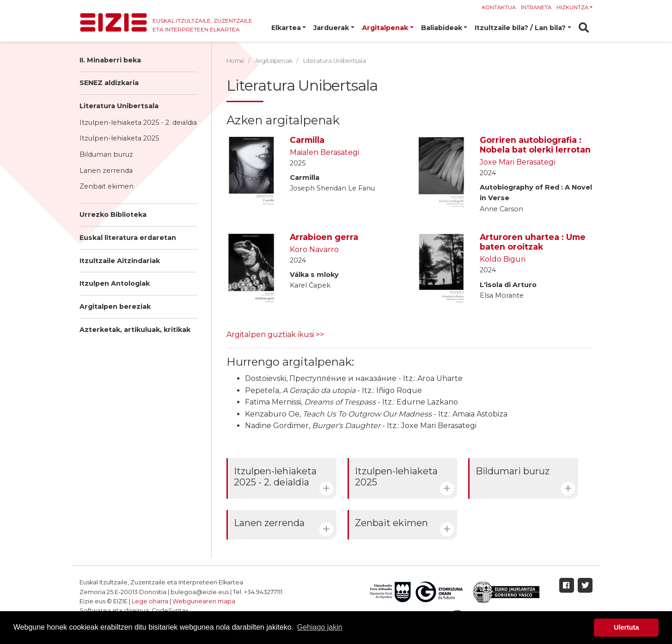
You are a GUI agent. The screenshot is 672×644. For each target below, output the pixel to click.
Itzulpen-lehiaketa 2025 (119, 138)
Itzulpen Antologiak (115, 283)
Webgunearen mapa (204, 601)
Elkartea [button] (286, 28)
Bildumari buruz (106, 154)
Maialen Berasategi (324, 152)
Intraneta (536, 7)
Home (235, 61)
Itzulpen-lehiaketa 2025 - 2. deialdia (138, 123)
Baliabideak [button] (442, 28)
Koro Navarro (314, 249)
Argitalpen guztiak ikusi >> (275, 334)
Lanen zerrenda (106, 171)
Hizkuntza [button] (572, 7)
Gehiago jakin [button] (320, 627)
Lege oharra (150, 601)
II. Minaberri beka (110, 60)
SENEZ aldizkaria (109, 83)
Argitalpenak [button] (385, 28)
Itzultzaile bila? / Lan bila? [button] (520, 28)
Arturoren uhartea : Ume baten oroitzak (533, 242)
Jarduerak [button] (331, 28)
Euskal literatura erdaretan (128, 238)
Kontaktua (499, 7)
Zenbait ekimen (107, 186)
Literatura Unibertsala (119, 106)
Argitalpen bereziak (115, 307)
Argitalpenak (274, 61)
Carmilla (307, 140)
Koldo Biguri (503, 259)
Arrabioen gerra (324, 237)
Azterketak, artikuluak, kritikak (135, 330)
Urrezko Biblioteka (113, 215)
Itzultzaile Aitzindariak (120, 261)
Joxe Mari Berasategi (517, 162)
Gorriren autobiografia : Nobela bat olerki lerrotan (535, 145)
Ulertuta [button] (626, 627)
